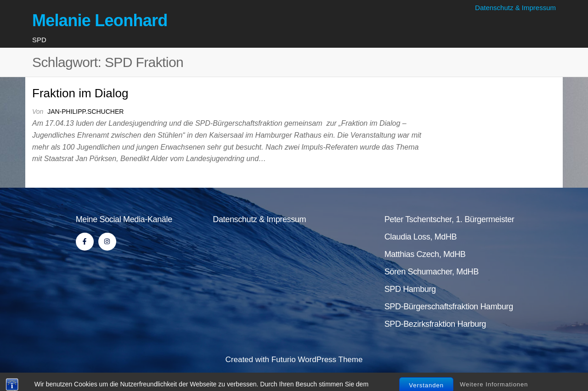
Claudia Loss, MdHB (421, 237)
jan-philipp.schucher (85, 112)
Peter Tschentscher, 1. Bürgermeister (449, 219)
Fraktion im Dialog (80, 93)
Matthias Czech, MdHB (425, 254)
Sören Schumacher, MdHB (432, 272)
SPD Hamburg (410, 289)
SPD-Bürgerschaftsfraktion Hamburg (449, 307)
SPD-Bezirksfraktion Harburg (435, 324)
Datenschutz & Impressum (515, 8)
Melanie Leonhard (100, 20)
